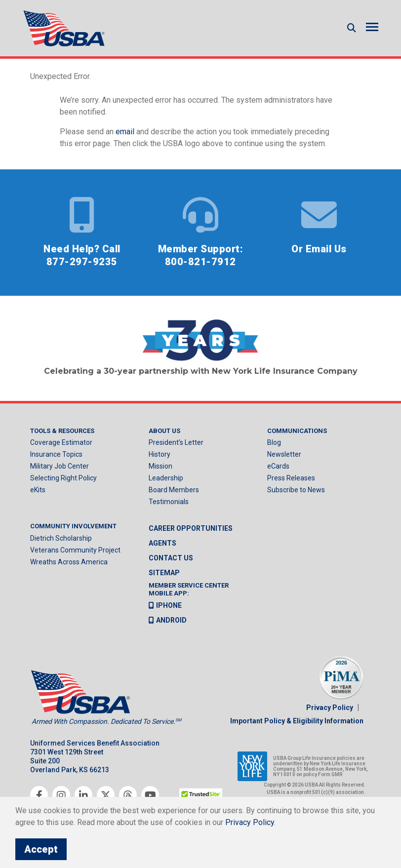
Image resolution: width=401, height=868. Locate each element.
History (160, 454)
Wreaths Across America (69, 562)
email (125, 132)
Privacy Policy (330, 708)
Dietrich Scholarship (61, 538)
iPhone (165, 605)
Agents (162, 543)
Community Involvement (73, 526)
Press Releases (291, 478)
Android (168, 620)
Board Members (174, 490)
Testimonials (169, 502)
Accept (41, 849)
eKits (38, 490)
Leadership (166, 478)
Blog (274, 442)
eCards (278, 466)
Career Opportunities (191, 528)
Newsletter (284, 454)
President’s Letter (176, 442)
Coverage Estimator (61, 442)
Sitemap (164, 573)
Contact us (171, 558)
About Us (164, 431)
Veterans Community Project (75, 550)
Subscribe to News (296, 490)
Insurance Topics (56, 454)
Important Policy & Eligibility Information (297, 721)
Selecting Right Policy (63, 478)
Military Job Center (60, 466)
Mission (160, 466)
